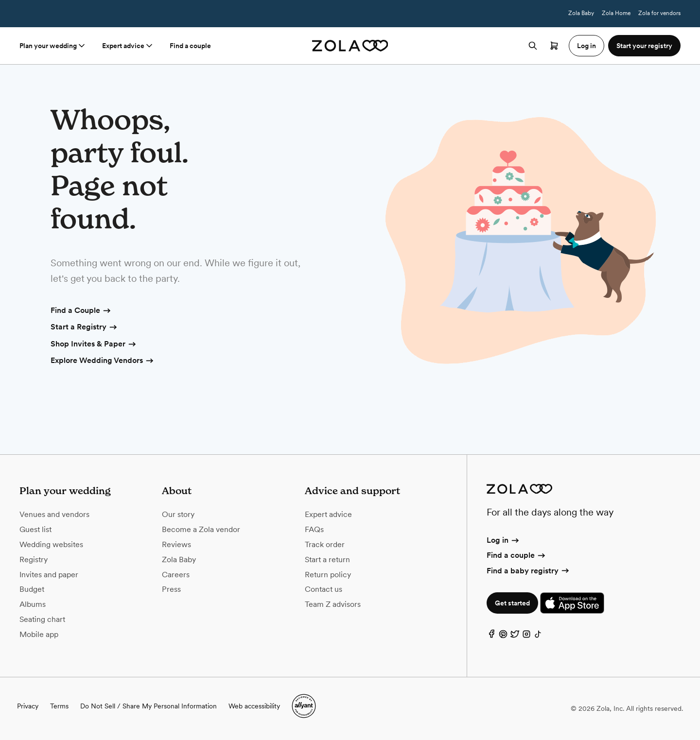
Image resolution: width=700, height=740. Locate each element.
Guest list (35, 529)
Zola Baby (581, 13)
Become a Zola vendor (201, 529)
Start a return (327, 559)
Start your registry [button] (644, 46)
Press (171, 589)
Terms (248, 14)
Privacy (28, 706)
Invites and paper (49, 575)
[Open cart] (554, 46)
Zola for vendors (659, 13)
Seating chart (42, 619)
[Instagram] (526, 636)
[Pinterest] (503, 636)
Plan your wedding (53, 46)
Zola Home (616, 13)
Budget (32, 589)
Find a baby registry (528, 571)
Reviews (176, 544)
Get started (512, 603)
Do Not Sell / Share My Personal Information (149, 706)
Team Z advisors (333, 604)
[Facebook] (491, 636)
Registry (34, 559)
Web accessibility (254, 706)
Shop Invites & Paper (94, 344)
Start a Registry (84, 327)
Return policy (328, 575)
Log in (503, 540)
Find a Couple (81, 311)
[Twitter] (515, 636)
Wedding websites (51, 544)
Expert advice (128, 46)
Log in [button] (586, 46)
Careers (176, 575)
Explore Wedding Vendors (103, 361)
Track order (325, 544)
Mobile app (39, 634)
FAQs (314, 529)
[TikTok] (538, 636)
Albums (33, 604)
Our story (178, 514)
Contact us (324, 589)
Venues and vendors (54, 514)
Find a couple (190, 46)
